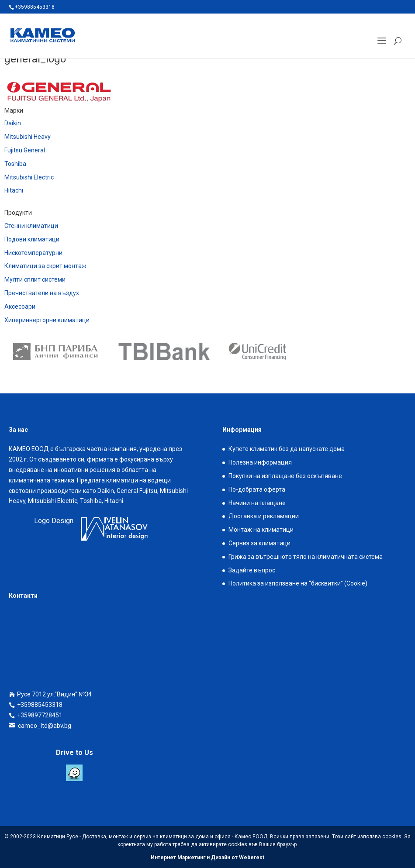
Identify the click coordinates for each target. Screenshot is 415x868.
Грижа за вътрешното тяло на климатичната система (306, 557)
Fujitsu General (25, 150)
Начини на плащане (257, 503)
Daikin (13, 123)
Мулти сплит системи (35, 279)
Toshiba (15, 164)
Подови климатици (32, 239)
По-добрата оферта (257, 489)
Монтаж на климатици (261, 530)
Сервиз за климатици (259, 543)
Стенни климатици (31, 226)
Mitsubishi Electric (29, 177)
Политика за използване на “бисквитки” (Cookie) (298, 583)
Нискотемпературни (33, 253)
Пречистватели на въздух (42, 293)
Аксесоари (20, 307)
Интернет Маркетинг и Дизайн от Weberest (207, 858)
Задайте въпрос (252, 570)
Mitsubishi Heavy (28, 137)
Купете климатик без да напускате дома (287, 449)
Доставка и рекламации (264, 516)
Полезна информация (260, 462)
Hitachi (14, 190)
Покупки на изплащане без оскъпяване (285, 476)
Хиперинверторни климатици (47, 320)
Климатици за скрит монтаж (45, 266)
